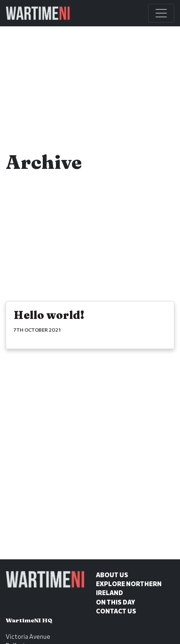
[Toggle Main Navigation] (161, 13)
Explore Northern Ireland (129, 588)
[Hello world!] (90, 325)
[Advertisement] (90, 465)
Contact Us (116, 611)
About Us (112, 575)
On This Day (116, 602)
